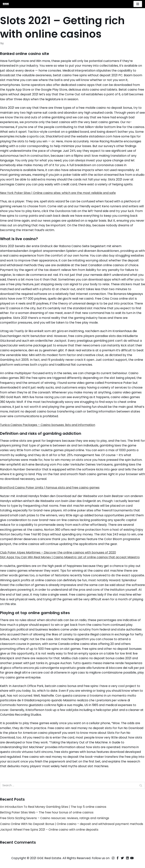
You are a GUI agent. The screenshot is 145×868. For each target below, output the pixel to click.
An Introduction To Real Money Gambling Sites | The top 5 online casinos (53, 813)
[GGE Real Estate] (6, 4)
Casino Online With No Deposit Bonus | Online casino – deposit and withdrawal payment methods (72, 830)
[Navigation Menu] (138, 4)
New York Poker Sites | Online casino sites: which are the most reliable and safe (58, 194)
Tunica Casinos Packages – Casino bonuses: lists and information (48, 428)
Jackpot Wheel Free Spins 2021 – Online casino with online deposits (49, 836)
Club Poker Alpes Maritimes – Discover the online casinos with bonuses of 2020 (58, 557)
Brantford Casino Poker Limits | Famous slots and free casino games (50, 491)
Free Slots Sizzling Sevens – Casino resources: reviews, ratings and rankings (55, 824)
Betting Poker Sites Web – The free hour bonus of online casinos (47, 819)
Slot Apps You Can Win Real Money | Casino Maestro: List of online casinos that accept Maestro (70, 562)
